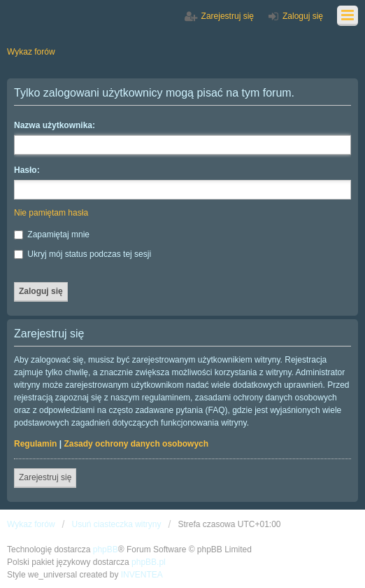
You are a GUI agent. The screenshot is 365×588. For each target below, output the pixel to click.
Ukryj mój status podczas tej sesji (83, 254)
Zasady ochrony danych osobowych (136, 444)
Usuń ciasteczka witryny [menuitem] (116, 524)
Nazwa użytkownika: (55, 125)
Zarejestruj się (45, 477)
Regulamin (35, 444)
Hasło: (27, 170)
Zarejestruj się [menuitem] (228, 16)
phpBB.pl (149, 562)
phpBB (106, 549)
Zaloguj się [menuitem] (303, 16)
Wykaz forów (31, 524)
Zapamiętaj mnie (52, 234)
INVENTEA (142, 575)
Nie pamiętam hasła (51, 213)
